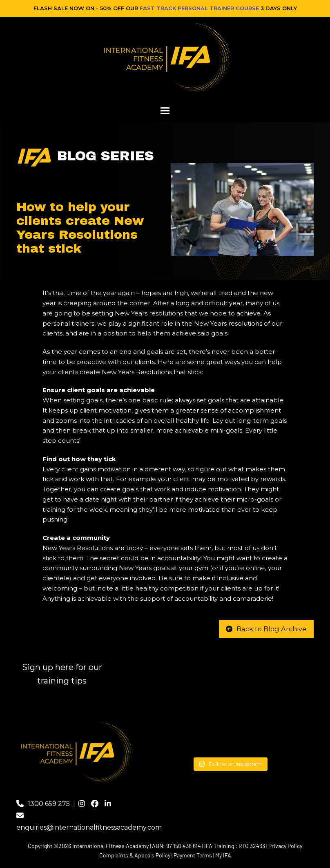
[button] (165, 111)
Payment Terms (193, 855)
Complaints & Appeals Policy (135, 855)
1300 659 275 (49, 804)
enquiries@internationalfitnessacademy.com (89, 827)
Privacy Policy (285, 846)
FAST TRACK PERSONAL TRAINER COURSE (199, 8)
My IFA (223, 855)
